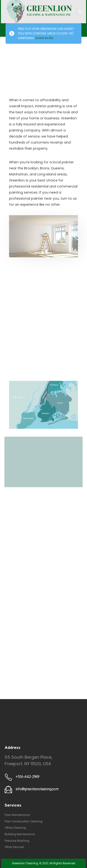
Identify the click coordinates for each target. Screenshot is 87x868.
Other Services (14, 847)
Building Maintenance (20, 834)
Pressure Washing (17, 841)
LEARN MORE (44, 38)
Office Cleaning (15, 828)
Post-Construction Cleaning (24, 821)
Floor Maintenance (17, 815)
